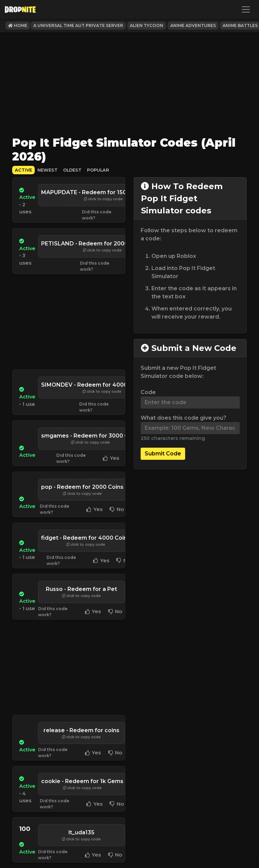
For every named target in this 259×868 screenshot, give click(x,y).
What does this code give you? (183, 418)
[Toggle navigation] (246, 9)
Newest (48, 170)
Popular (98, 170)
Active (23, 170)
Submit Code (163, 454)
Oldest (72, 170)
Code (148, 392)
